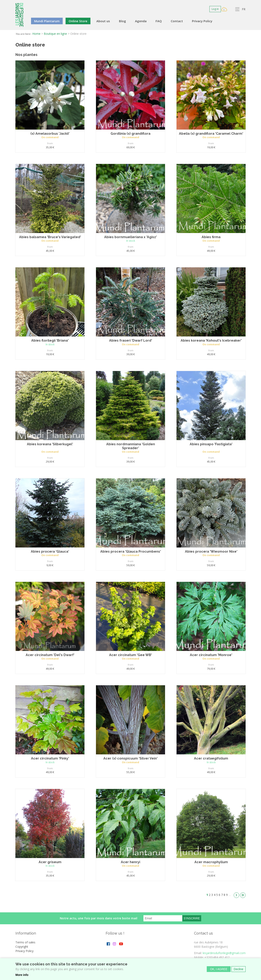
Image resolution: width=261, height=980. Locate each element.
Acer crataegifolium (211, 758)
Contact (177, 21)
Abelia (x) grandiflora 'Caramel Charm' (211, 134)
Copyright (22, 947)
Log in (215, 9)
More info (22, 976)
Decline (238, 970)
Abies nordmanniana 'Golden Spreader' (131, 446)
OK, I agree (219, 970)
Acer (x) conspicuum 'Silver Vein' (130, 758)
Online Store (78, 21)
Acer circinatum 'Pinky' (50, 758)
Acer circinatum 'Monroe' (211, 655)
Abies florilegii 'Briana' (50, 340)
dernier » (243, 895)
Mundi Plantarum (47, 21)
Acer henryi (130, 862)
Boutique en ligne (55, 34)
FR (244, 9)
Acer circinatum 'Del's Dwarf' (50, 655)
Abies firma (211, 237)
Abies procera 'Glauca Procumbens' (131, 551)
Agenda (141, 21)
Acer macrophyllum (211, 862)
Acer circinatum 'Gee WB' (130, 655)
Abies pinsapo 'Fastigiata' (211, 444)
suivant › (236, 895)
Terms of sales (25, 942)
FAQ (159, 21)
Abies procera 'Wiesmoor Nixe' (211, 551)
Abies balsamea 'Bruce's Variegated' (50, 237)
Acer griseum (50, 862)
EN (237, 9)
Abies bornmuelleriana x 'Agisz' (130, 237)
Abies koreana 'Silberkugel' (50, 444)
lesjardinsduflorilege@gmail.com (224, 953)
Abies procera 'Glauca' (50, 551)
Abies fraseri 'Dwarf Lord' (131, 340)
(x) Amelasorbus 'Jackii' (50, 134)
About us (103, 21)
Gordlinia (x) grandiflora (130, 134)
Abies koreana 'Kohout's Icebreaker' (211, 340)
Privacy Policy (202, 21)
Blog (122, 21)
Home (36, 34)
